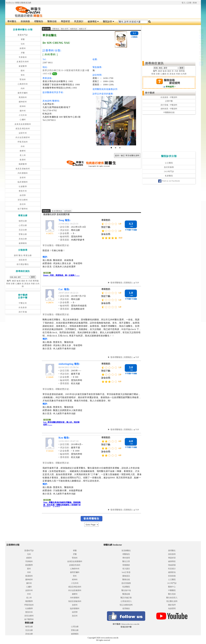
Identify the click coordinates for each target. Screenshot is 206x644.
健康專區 (93, 22)
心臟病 (18, 284)
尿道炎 (27, 284)
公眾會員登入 (126, 601)
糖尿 (14, 281)
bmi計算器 (126, 572)
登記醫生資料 (172, 601)
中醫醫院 (172, 590)
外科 (23, 146)
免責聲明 (172, 609)
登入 (184, 3)
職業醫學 (23, 164)
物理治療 (23, 221)
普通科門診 (23, 35)
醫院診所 (109, 22)
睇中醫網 (150, 93)
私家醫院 (169, 176)
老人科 (23, 155)
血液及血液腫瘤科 (23, 124)
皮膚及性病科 (23, 62)
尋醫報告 (39, 21)
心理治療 (23, 225)
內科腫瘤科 (23, 173)
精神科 (23, 106)
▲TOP (136, 283)
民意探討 (79, 21)
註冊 (189, 3)
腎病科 (23, 79)
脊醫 (23, 39)
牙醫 (23, 53)
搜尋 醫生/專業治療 (23, 255)
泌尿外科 (23, 133)
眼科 (23, 71)
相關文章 (83, 29)
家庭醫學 (23, 66)
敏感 (19, 281)
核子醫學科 (23, 209)
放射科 (23, 178)
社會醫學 (23, 187)
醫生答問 (65, 29)
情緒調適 (172, 565)
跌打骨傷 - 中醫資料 (169, 105)
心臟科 (23, 120)
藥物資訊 (126, 576)
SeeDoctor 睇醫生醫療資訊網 (19, 3)
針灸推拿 (23, 308)
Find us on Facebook (169, 181)
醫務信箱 (52, 21)
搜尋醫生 (172, 551)
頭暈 (13, 284)
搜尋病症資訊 (154, 63)
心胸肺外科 (23, 84)
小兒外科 (23, 115)
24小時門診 (169, 171)
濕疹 (23, 281)
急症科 (23, 204)
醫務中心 (172, 587)
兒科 (23, 44)
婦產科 (23, 48)
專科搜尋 (126, 558)
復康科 (23, 160)
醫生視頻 (172, 594)
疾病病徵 (25, 21)
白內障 (184, 74)
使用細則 (68, 211)
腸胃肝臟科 (23, 93)
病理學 (23, 195)
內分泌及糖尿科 (23, 137)
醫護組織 (126, 594)
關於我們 (172, 605)
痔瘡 (33, 284)
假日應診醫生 (23, 264)
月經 (30, 281)
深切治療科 (23, 200)
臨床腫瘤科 (23, 182)
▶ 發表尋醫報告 (115, 283)
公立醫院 (169, 163)
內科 (23, 88)
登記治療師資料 (126, 605)
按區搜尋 (23, 260)
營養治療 (23, 234)
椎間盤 (36, 281)
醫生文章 (126, 561)
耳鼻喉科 (23, 57)
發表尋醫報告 (57, 211)
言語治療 (23, 230)
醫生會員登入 (172, 598)
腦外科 (23, 111)
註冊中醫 (169, 101)
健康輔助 (23, 243)
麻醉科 (23, 151)
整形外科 (23, 191)
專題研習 (65, 21)
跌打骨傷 (23, 312)
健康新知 (172, 572)
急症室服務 (169, 167)
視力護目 (126, 569)
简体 (195, 3)
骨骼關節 (126, 565)
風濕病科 (23, 97)
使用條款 (126, 609)
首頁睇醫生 (126, 551)
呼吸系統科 (23, 142)
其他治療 (23, 239)
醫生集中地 (126, 590)
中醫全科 (23, 303)
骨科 (23, 75)
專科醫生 (12, 21)
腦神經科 (23, 102)
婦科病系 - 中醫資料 (169, 109)
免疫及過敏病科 (23, 169)
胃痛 (8, 284)
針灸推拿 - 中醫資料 (169, 97)
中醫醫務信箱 (169, 112)
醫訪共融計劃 (126, 598)
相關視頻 (74, 29)
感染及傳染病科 (23, 129)
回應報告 (128, 283)
